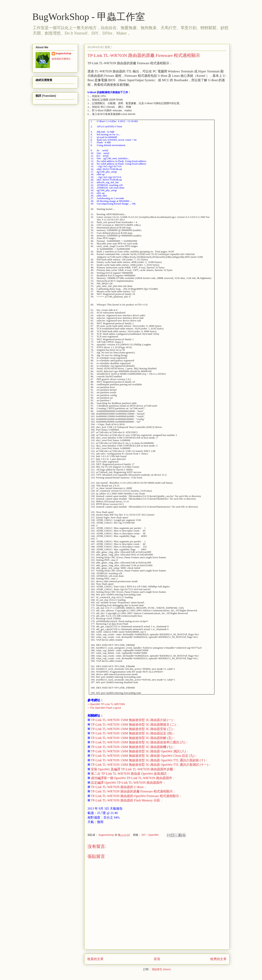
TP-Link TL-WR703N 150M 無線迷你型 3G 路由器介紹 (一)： (132, 720)
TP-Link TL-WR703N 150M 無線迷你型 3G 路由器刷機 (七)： (131, 747)
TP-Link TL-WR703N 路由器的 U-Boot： (117, 787)
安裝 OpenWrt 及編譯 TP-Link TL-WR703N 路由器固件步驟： (132, 769)
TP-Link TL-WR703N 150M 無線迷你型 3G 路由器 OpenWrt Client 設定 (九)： (142, 756)
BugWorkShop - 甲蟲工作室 (89, 17)
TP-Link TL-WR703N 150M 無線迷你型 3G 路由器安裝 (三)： (131, 729)
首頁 (157, 959)
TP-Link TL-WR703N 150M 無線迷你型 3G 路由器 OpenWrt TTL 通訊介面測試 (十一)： (149, 765)
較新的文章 (95, 959)
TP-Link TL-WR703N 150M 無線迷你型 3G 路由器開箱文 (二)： (133, 725)
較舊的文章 (218, 959)
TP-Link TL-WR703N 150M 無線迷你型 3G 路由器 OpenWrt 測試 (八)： (138, 751)
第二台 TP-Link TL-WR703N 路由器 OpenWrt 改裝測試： (129, 774)
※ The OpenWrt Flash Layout (104, 708)
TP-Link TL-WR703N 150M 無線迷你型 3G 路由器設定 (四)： (131, 733)
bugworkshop (64, 53)
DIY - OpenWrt (150, 835)
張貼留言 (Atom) (161, 969)
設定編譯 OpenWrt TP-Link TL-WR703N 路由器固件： (127, 783)
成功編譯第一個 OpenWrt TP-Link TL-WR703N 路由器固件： (131, 778)
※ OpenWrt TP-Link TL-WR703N (106, 704)
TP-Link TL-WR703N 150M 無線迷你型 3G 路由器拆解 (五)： (131, 738)
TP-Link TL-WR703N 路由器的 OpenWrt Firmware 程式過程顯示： (135, 796)
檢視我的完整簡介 (61, 59)
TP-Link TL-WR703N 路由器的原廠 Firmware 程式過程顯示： (132, 791)
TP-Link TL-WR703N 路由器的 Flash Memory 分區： (125, 800)
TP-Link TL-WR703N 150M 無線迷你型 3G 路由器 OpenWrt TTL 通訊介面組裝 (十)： (148, 760)
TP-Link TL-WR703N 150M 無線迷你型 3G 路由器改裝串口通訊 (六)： (138, 742)
